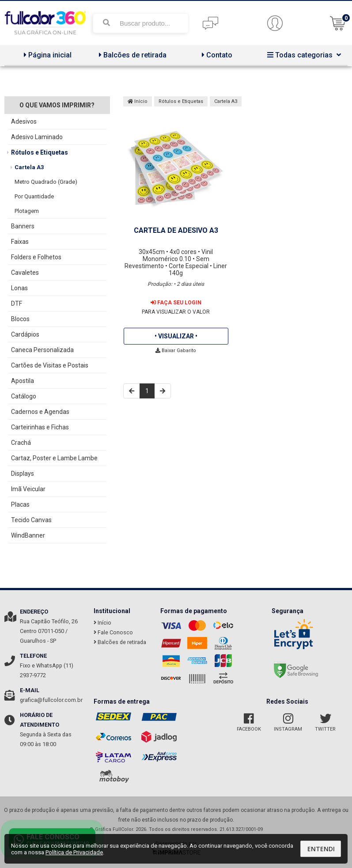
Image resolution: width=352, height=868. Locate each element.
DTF (17, 303)
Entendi (321, 849)
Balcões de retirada (132, 55)
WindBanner (28, 535)
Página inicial (47, 55)
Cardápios (25, 334)
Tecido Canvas (31, 520)
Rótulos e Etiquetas (40, 152)
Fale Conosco (113, 632)
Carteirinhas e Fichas (40, 427)
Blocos (20, 319)
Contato (216, 55)
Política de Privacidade (74, 852)
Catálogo (24, 396)
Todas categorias (303, 55)
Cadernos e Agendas (40, 412)
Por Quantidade (34, 196)
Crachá (21, 443)
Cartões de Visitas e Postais (50, 365)
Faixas (20, 242)
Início (138, 101)
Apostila (23, 381)
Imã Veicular (28, 489)
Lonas (19, 288)
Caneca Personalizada (42, 350)
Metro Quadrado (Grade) (46, 182)
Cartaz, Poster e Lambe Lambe (54, 458)
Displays (23, 474)
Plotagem (27, 211)
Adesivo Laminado (37, 137)
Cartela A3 (29, 167)
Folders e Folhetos (36, 257)
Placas (20, 504)
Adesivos (24, 121)
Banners (23, 226)
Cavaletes (25, 273)
